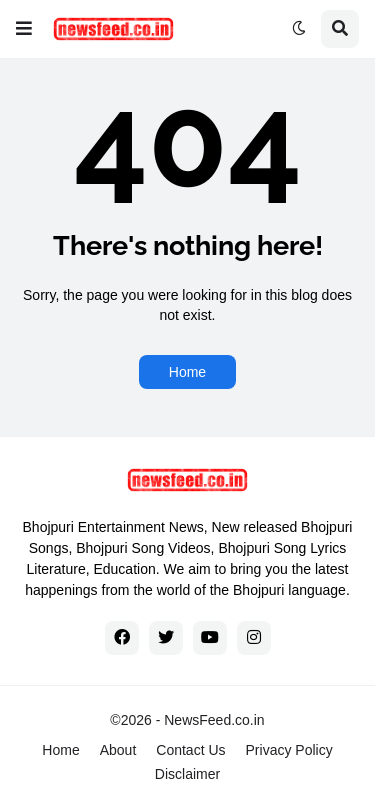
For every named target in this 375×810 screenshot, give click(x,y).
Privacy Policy (289, 750)
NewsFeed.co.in (214, 720)
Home (187, 372)
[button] (24, 29)
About (118, 750)
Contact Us (190, 750)
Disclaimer (187, 774)
